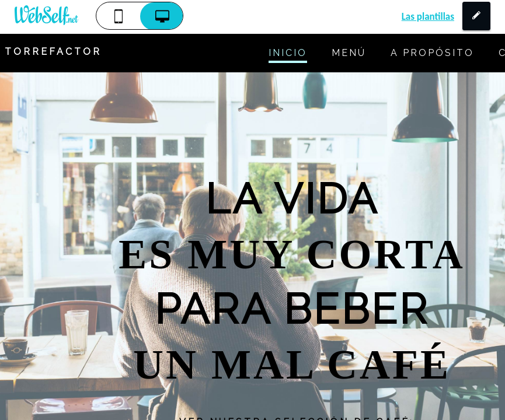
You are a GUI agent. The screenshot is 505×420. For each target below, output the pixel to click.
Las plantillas (428, 17)
